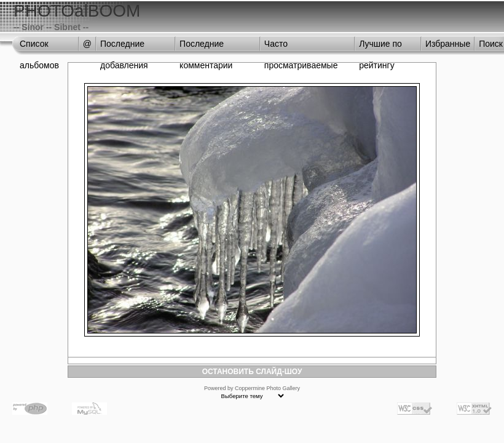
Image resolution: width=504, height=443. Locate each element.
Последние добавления (124, 47)
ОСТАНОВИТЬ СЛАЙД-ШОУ (252, 372)
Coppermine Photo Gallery (267, 388)
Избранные (448, 44)
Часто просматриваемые (301, 47)
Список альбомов (39, 47)
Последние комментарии (206, 47)
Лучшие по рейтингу (380, 47)
